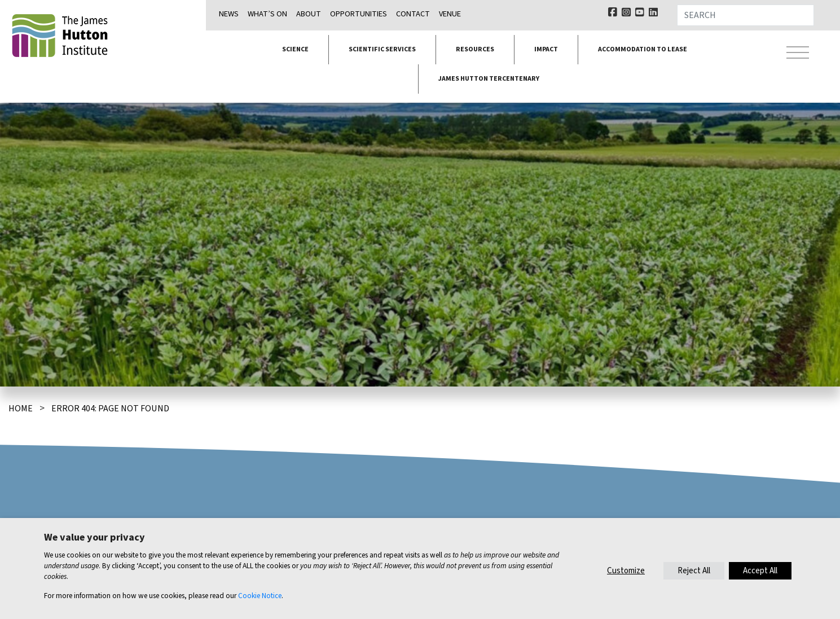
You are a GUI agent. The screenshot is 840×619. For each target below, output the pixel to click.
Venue (450, 14)
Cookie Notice (260, 596)
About (309, 14)
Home (21, 409)
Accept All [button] (760, 571)
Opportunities (359, 14)
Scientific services (382, 49)
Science (295, 49)
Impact (546, 49)
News (229, 14)
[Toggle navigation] (798, 54)
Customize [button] (626, 571)
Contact (413, 14)
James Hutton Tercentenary (489, 79)
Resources (475, 49)
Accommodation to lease (643, 49)
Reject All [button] (694, 571)
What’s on (267, 14)
